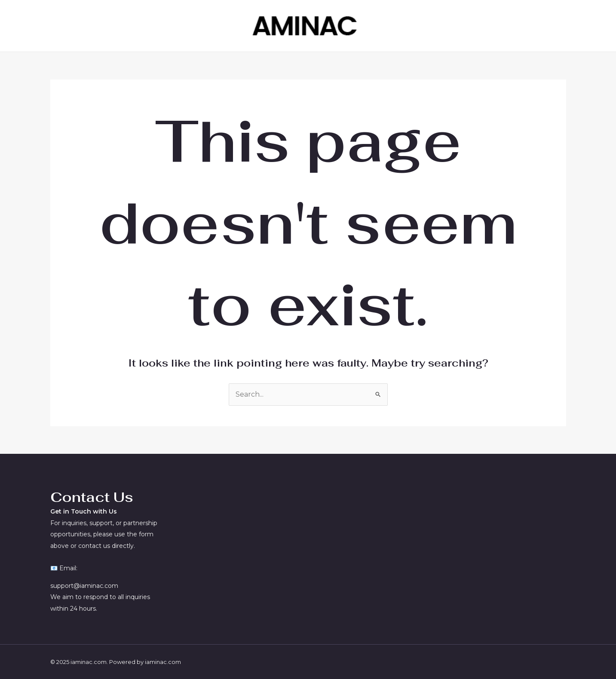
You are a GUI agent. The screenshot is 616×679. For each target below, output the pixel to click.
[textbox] (107, 497)
